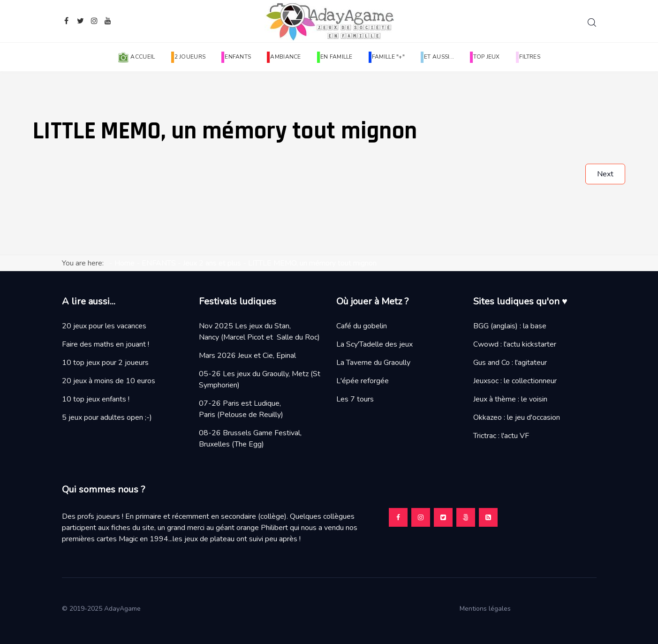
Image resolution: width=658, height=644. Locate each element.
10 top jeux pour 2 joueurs (105, 363)
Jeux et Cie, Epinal (267, 356)
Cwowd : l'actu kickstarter (515, 344)
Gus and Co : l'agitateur (510, 363)
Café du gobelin (362, 326)
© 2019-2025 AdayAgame (102, 609)
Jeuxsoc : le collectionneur (515, 381)
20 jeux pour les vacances (104, 326)
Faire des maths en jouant (104, 344)
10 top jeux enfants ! (96, 399)
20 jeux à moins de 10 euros (109, 381)
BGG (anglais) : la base (510, 326)
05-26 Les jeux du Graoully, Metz (254, 374)
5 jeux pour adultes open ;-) (107, 417)
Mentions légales (489, 609)
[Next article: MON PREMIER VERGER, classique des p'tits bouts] (605, 174)
